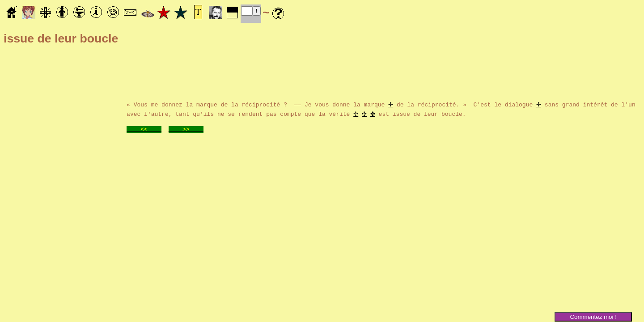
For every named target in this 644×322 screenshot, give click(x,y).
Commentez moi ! (593, 317)
